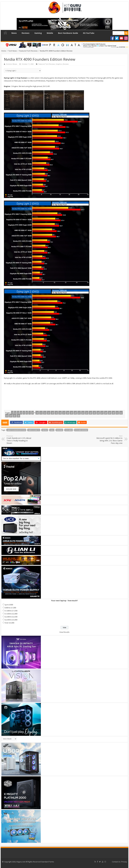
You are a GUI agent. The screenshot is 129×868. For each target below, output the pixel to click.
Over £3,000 (9, 623)
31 (117, 413)
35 (15, 416)
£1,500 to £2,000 (11, 614)
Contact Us (116, 862)
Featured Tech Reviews (28, 51)
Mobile (50, 33)
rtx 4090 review (81, 430)
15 (56, 413)
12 (45, 413)
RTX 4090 (69, 430)
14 (52, 413)
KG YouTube (89, 33)
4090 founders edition (16, 430)
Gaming (38, 33)
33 (7, 416)
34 (11, 416)
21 (79, 413)
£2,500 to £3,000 (11, 620)
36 (18, 416)
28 (106, 413)
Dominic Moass (12, 64)
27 (102, 413)
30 (113, 413)
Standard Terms (48, 862)
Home (5, 33)
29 (110, 413)
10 (37, 413)
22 (83, 413)
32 (121, 413)
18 (68, 413)
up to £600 (9, 605)
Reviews (26, 33)
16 (60, 413)
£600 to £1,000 (10, 608)
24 (91, 413)
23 (87, 413)
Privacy (124, 862)
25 (94, 413)
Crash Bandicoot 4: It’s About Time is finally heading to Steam (20, 440)
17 (64, 413)
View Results (64, 632)
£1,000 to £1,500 (11, 611)
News (14, 33)
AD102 (45, 430)
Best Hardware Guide (68, 33)
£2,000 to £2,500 (11, 617)
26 (98, 413)
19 (71, 413)
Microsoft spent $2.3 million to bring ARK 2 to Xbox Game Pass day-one (109, 440)
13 (49, 413)
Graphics (59, 64)
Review (60, 430)
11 (41, 413)
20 (75, 413)
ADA (52, 430)
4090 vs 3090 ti (34, 430)
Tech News (13, 51)
